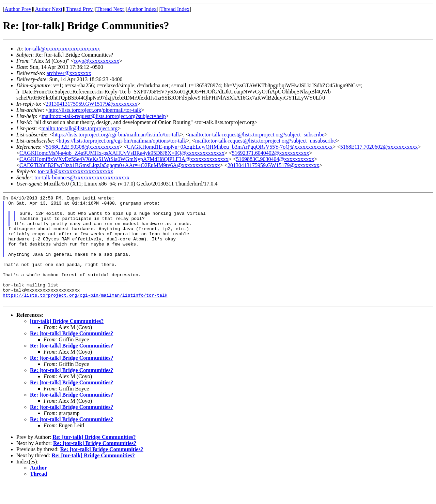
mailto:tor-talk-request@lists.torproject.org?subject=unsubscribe (266, 141)
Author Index (142, 9)
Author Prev (18, 9)
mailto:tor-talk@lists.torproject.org (79, 128)
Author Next (49, 9)
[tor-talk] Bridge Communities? (67, 343)
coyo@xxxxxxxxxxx (96, 61)
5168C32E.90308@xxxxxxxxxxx (83, 147)
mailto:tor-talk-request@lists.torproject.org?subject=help (104, 116)
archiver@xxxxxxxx (69, 73)
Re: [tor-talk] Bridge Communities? (72, 355)
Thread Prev (80, 9)
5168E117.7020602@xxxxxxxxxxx (379, 147)
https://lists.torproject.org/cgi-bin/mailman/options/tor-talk (122, 141)
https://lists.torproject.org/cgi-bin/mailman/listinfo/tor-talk (117, 135)
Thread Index (175, 9)
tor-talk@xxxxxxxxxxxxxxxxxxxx (62, 49)
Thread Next (110, 9)
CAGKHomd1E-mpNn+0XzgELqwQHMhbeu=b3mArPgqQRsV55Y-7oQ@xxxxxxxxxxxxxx (230, 147)
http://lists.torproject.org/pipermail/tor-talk (95, 110)
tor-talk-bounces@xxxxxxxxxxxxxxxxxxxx (82, 177)
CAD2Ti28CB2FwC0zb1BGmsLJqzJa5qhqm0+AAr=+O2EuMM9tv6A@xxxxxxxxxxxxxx (120, 165)
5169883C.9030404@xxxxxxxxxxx (275, 159)
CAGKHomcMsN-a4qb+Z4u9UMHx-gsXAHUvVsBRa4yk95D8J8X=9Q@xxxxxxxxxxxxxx (122, 153)
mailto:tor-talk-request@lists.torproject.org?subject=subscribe (257, 135)
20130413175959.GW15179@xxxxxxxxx (91, 104)
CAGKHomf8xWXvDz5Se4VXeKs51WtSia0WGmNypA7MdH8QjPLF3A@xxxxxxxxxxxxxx (124, 159)
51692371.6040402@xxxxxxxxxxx (271, 153)
